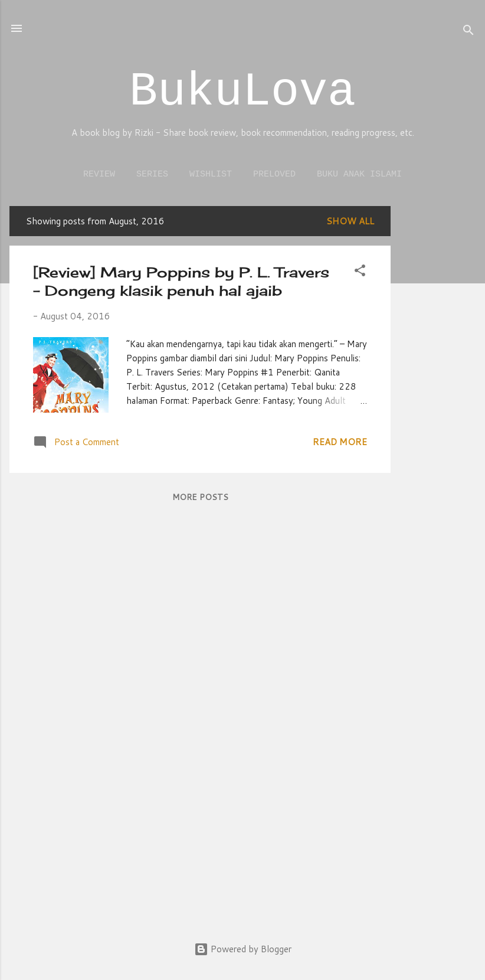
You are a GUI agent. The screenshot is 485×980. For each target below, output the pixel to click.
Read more (340, 442)
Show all (350, 221)
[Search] (468, 32)
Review (99, 174)
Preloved (274, 174)
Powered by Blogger (243, 949)
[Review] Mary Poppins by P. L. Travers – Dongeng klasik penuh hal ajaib (181, 281)
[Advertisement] (438, 383)
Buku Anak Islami (359, 174)
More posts (200, 497)
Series (152, 174)
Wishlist (211, 174)
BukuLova (242, 92)
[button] (360, 272)
